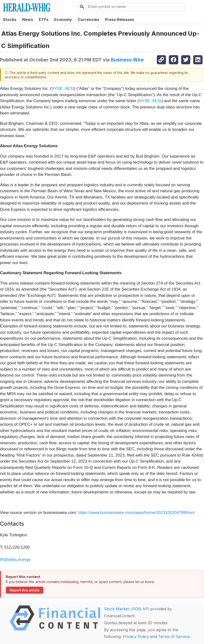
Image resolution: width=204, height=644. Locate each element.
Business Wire (127, 60)
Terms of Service (174, 637)
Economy (63, 20)
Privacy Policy (136, 637)
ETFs (44, 20)
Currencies (89, 20)
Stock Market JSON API (127, 609)
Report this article (25, 590)
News (28, 20)
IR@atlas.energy (15, 560)
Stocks (10, 20)
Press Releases (120, 20)
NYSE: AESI (63, 89)
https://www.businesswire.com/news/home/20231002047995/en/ (137, 513)
